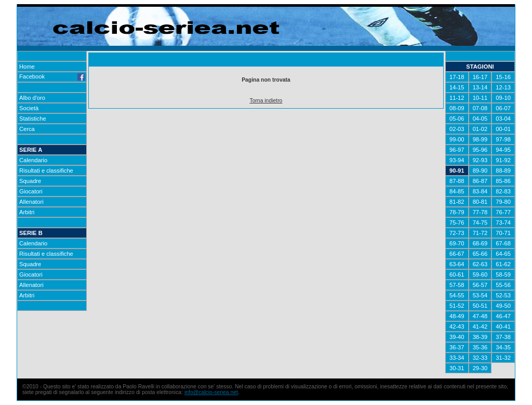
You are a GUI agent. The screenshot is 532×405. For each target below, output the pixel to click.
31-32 (503, 358)
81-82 (457, 202)
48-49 (457, 316)
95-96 (480, 150)
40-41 (503, 326)
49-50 (503, 306)
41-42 (480, 326)
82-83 (503, 191)
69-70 (457, 243)
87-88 (457, 181)
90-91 (457, 171)
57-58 (457, 285)
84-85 (457, 191)
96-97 (457, 150)
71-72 (480, 233)
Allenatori (31, 202)
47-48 (480, 316)
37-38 (503, 337)
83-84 (480, 191)
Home (27, 67)
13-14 (480, 87)
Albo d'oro (32, 98)
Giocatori (31, 191)
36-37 (457, 347)
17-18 (457, 77)
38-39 (480, 337)
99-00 (457, 139)
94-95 (503, 150)
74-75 (480, 223)
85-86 (503, 181)
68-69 (480, 243)
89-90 (480, 171)
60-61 (457, 275)
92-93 (480, 160)
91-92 (503, 160)
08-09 (457, 108)
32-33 (480, 358)
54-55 (457, 295)
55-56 (503, 285)
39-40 (457, 337)
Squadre (30, 181)
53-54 (480, 295)
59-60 (480, 275)
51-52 (457, 306)
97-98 (503, 139)
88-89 (503, 171)
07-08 (480, 108)
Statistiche (33, 119)
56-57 (480, 285)
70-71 (503, 233)
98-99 (480, 139)
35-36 (480, 347)
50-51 (480, 306)
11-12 (457, 98)
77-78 (480, 212)
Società (29, 108)
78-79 (457, 212)
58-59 (503, 275)
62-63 (480, 264)
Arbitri (27, 212)
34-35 (503, 347)
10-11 (480, 98)
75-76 (457, 223)
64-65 (503, 254)
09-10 (503, 98)
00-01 (503, 129)
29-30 (480, 368)
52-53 (503, 295)
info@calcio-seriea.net (211, 392)
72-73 (457, 233)
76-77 (503, 212)
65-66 (480, 254)
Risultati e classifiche (46, 171)
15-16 (503, 77)
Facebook (52, 76)
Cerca (27, 129)
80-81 (480, 202)
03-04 (503, 119)
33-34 (457, 358)
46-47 (503, 316)
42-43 (457, 326)
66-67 (457, 254)
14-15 (457, 87)
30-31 (457, 368)
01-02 (480, 129)
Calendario (33, 160)
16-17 (480, 77)
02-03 (457, 129)
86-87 (480, 181)
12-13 (503, 87)
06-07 (503, 108)
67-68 (503, 243)
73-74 (503, 223)
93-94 (457, 160)
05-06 (457, 119)
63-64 (457, 264)
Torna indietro (266, 101)
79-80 (503, 202)
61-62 (503, 264)
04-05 (480, 119)
